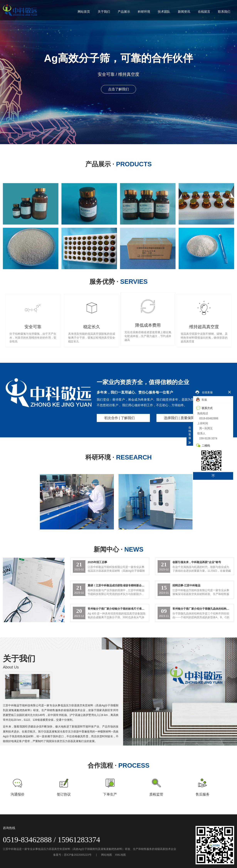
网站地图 (107, 855)
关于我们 (104, 12)
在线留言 (204, 12)
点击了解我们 (118, 89)
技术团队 (164, 12)
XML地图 (121, 855)
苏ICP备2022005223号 (78, 855)
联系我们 (224, 12)
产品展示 (124, 12)
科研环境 (144, 12)
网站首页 (84, 12)
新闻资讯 (184, 12)
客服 (202, 400)
